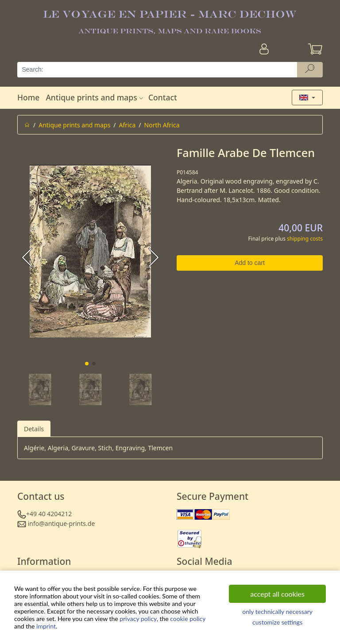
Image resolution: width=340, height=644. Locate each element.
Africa (127, 125)
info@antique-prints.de (62, 523)
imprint (46, 626)
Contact (163, 97)
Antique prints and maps (95, 97)
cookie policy (188, 619)
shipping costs (305, 239)
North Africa (162, 125)
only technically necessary (277, 611)
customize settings (277, 622)
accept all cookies (277, 594)
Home (28, 97)
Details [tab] (34, 429)
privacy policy (138, 619)
